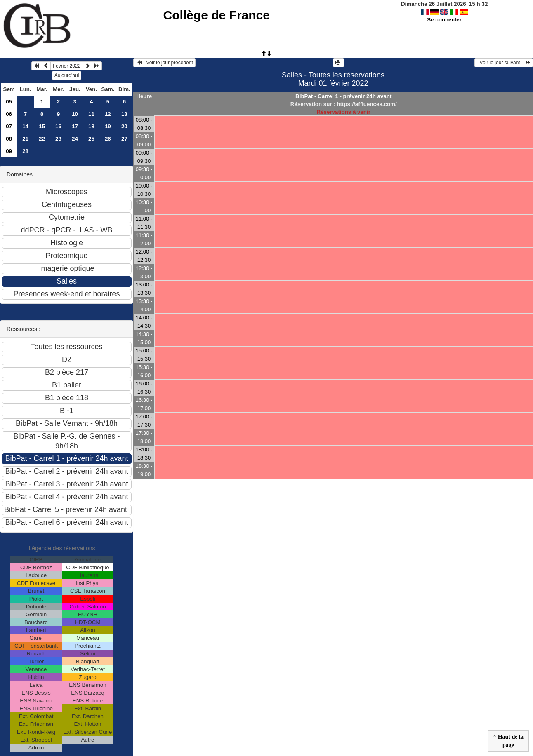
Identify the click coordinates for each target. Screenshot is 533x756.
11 (91, 114)
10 (75, 114)
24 (75, 139)
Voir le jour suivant (504, 63)
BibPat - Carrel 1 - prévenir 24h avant (343, 96)
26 (108, 139)
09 (9, 151)
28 (25, 151)
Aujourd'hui (67, 75)
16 (58, 126)
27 (124, 139)
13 (124, 114)
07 (9, 126)
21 (25, 139)
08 (9, 139)
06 (9, 114)
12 (108, 114)
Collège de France (217, 15)
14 (25, 126)
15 (42, 126)
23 (58, 139)
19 (108, 126)
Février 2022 (67, 66)
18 (91, 126)
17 (75, 126)
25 (91, 139)
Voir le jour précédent (164, 63)
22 (42, 139)
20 (124, 126)
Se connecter (444, 20)
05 (9, 102)
